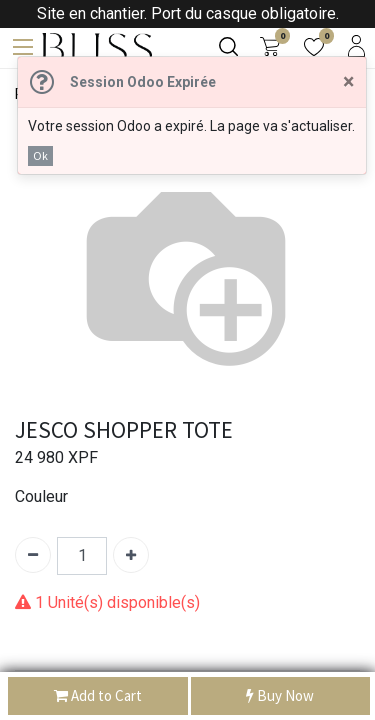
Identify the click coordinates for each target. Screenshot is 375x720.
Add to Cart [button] (98, 696)
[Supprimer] (33, 555)
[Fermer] (348, 82)
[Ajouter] (131, 555)
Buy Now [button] (280, 696)
